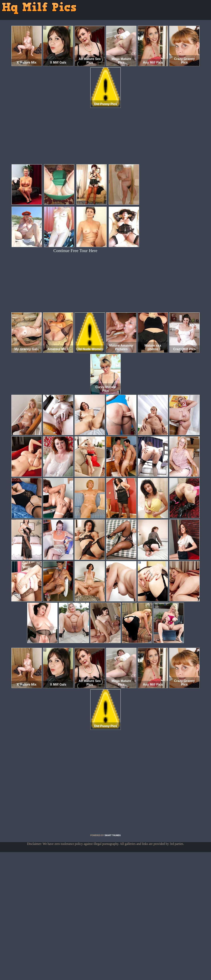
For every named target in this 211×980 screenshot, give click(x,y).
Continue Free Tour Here (75, 251)
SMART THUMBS (113, 835)
